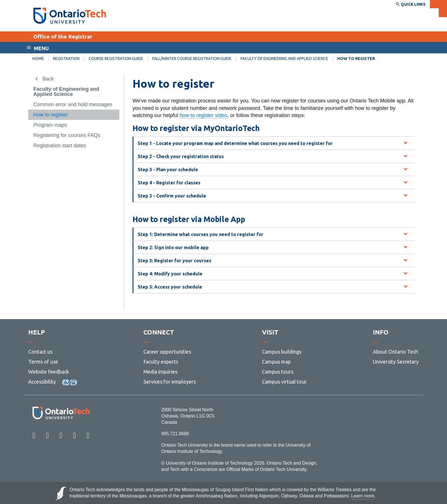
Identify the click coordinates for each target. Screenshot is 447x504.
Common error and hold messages (73, 104)
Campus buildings (282, 352)
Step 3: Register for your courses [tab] (174, 261)
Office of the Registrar (63, 37)
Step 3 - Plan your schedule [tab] (168, 170)
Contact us (40, 352)
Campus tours (278, 372)
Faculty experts (161, 362)
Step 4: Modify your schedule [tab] (170, 274)
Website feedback (49, 372)
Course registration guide (116, 59)
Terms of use (43, 362)
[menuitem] (43, 59)
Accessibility (42, 382)
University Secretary (396, 362)
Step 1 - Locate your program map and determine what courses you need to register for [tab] (235, 143)
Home (38, 59)
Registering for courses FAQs (67, 135)
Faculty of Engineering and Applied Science (284, 59)
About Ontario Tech (396, 352)
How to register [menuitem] (356, 59)
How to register (51, 115)
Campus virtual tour (284, 382)
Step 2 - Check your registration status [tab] (181, 156)
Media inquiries (160, 372)
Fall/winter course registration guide (192, 59)
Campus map (276, 362)
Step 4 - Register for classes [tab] (169, 183)
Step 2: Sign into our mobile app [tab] (173, 247)
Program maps (50, 125)
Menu (41, 48)
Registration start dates (60, 146)
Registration (66, 59)
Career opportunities (167, 352)
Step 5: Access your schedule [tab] (170, 287)
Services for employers (170, 382)
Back (48, 79)
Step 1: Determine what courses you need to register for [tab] (201, 234)
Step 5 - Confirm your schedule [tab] (172, 196)
